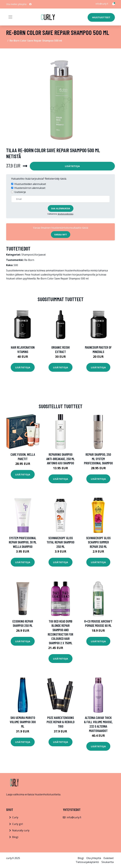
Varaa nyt (61, 235)
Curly (15, 817)
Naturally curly (21, 830)
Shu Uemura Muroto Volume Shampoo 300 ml (23, 722)
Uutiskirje (20, 192)
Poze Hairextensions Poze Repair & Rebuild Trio (61, 722)
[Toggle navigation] (10, 17)
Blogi (15, 837)
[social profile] (30, 4)
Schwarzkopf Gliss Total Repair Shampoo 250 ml (60, 542)
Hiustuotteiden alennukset (30, 184)
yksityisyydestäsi (65, 214)
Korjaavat (40, 255)
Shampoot (28, 255)
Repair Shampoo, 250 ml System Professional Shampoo (98, 459)
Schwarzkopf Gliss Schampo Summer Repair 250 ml (98, 542)
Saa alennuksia (61, 208)
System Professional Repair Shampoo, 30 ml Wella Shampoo (23, 542)
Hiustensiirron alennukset (30, 188)
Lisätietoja (72, 166)
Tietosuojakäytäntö (87, 862)
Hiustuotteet (101, 17)
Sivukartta (108, 862)
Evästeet (109, 858)
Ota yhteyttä (94, 858)
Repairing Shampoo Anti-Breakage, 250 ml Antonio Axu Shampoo (60, 459)
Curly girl (17, 824)
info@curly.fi (102, 4)
